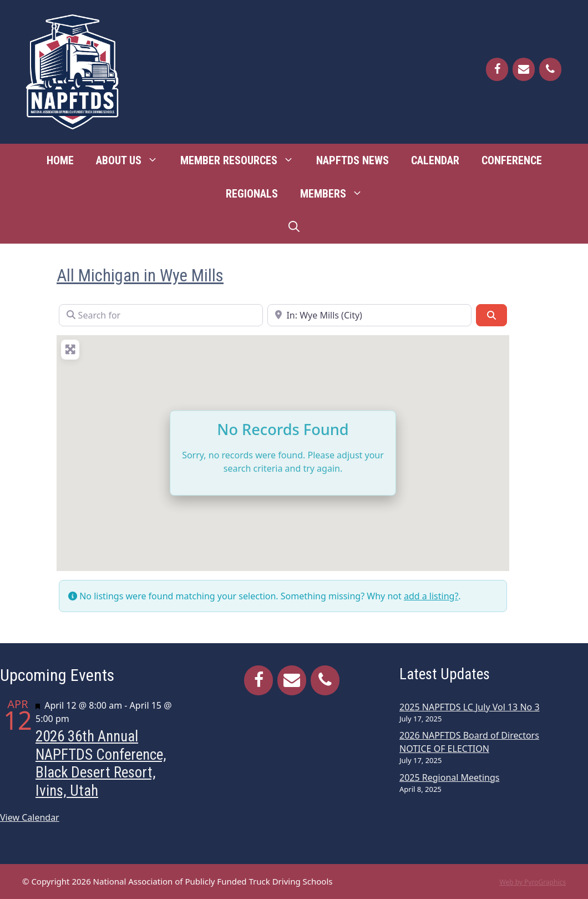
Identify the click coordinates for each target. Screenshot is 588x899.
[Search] (491, 315)
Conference (512, 160)
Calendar (435, 160)
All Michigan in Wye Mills (140, 276)
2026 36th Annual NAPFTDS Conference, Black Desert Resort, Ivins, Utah (101, 764)
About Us (133, 160)
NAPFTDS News (353, 160)
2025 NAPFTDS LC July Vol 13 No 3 (470, 707)
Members (337, 194)
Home (60, 160)
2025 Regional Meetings (449, 777)
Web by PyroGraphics (533, 882)
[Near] (369, 315)
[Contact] (524, 69)
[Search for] (161, 315)
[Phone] (550, 69)
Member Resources (243, 160)
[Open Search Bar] (294, 227)
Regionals (252, 194)
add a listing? (431, 596)
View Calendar (30, 817)
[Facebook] (497, 69)
